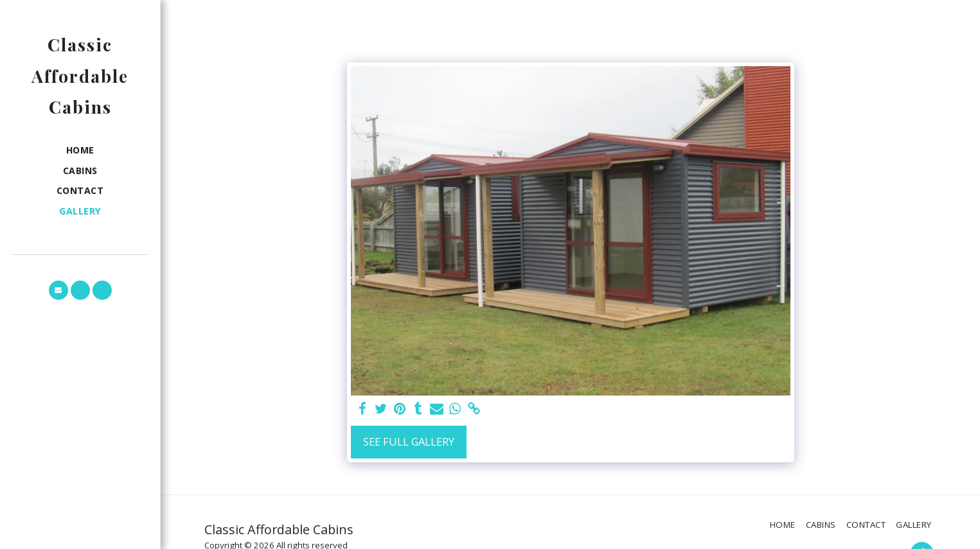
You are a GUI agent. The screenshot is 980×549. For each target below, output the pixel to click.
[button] (58, 290)
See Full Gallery (409, 441)
